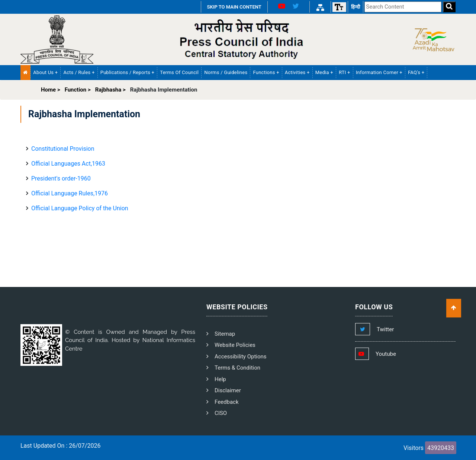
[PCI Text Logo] (238, 39)
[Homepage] (57, 39)
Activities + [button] (297, 72)
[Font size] (339, 7)
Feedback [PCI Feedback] (227, 402)
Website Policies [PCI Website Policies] (235, 345)
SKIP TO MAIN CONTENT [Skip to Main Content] (234, 7)
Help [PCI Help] (220, 379)
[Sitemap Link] (320, 7)
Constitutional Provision (63, 149)
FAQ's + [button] (416, 72)
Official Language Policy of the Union (80, 208)
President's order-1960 (61, 178)
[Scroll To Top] (454, 308)
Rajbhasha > (110, 90)
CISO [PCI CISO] (221, 413)
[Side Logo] (432, 39)
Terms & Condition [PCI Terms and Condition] (237, 368)
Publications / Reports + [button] (128, 72)
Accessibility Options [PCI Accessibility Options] (241, 357)
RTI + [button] (345, 72)
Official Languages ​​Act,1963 (68, 164)
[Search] (449, 7)
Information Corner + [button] (379, 72)
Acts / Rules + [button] (79, 72)
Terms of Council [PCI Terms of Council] (179, 72)
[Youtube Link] (279, 7)
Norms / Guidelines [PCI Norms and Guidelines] (226, 72)
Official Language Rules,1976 (70, 193)
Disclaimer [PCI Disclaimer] (228, 390)
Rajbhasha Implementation (164, 90)
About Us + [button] (45, 72)
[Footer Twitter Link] (382, 329)
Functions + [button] (266, 72)
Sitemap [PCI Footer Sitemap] (225, 334)
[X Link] (299, 7)
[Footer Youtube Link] (382, 354)
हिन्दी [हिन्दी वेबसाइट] (356, 7)
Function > (78, 90)
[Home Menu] (25, 73)
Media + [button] (324, 72)
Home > (51, 90)
